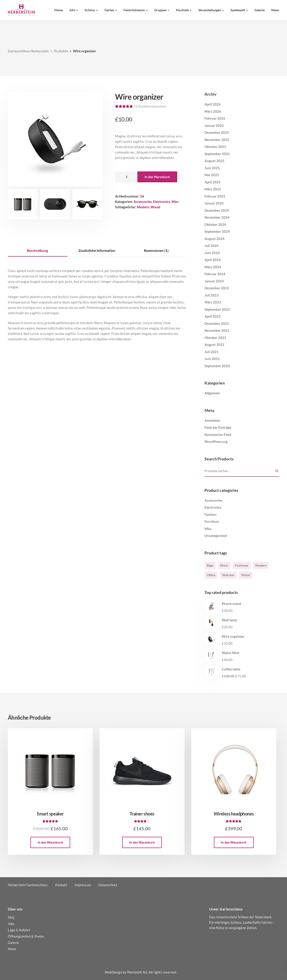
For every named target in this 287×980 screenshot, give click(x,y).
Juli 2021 (212, 352)
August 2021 (214, 345)
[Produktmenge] (126, 177)
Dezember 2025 (217, 132)
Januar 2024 (214, 281)
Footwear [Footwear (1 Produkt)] (242, 565)
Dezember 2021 (217, 323)
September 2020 (217, 366)
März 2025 (213, 189)
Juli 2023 (212, 295)
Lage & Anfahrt (19, 930)
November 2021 (217, 330)
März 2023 (213, 302)
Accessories (143, 202)
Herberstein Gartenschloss (28, 885)
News (275, 10)
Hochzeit (182, 10)
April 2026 (213, 104)
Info (72, 10)
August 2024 (214, 239)
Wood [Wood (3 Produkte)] (246, 575)
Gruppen (160, 10)
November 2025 (217, 140)
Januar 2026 (214, 125)
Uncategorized (216, 536)
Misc (175, 202)
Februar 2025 (215, 196)
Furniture (212, 521)
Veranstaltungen (210, 10)
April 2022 (213, 316)
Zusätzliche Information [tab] (97, 250)
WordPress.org (216, 442)
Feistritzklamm (134, 10)
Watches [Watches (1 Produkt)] (228, 575)
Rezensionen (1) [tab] (156, 250)
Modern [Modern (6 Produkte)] (261, 565)
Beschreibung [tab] (37, 250)
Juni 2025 (212, 168)
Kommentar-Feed (218, 435)
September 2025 (217, 154)
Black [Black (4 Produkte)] (224, 565)
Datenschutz (108, 885)
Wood (155, 207)
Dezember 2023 (217, 288)
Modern (143, 207)
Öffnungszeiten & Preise (26, 936)
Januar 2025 (214, 203)
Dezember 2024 (217, 210)
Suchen (277, 471)
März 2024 (213, 267)
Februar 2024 (215, 274)
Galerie (260, 10)
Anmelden (212, 420)
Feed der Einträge (218, 427)
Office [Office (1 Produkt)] (211, 575)
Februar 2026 (215, 118)
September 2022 (217, 309)
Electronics (162, 202)
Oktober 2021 (215, 338)
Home (59, 10)
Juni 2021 (212, 359)
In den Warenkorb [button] (50, 842)
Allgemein (212, 393)
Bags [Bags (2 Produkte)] (210, 565)
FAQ (11, 917)
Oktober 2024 (215, 224)
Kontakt (61, 885)
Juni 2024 (212, 253)
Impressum (83, 885)
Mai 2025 (212, 175)
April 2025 (213, 182)
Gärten (109, 10)
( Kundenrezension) (150, 106)
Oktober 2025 (215, 147)
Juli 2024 (212, 246)
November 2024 (217, 217)
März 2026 (213, 111)
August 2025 (214, 161)
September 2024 (217, 231)
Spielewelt (238, 10)
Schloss (90, 10)
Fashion (211, 514)
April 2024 (213, 260)
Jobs (11, 924)
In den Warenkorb (157, 177)
